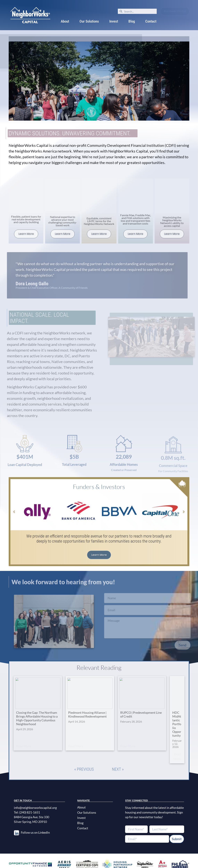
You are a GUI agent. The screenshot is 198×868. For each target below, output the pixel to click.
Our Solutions (89, 21)
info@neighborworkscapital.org (35, 795)
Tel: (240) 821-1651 (27, 799)
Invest (114, 21)
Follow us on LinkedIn (35, 820)
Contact (151, 21)
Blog (132, 21)
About (65, 21)
